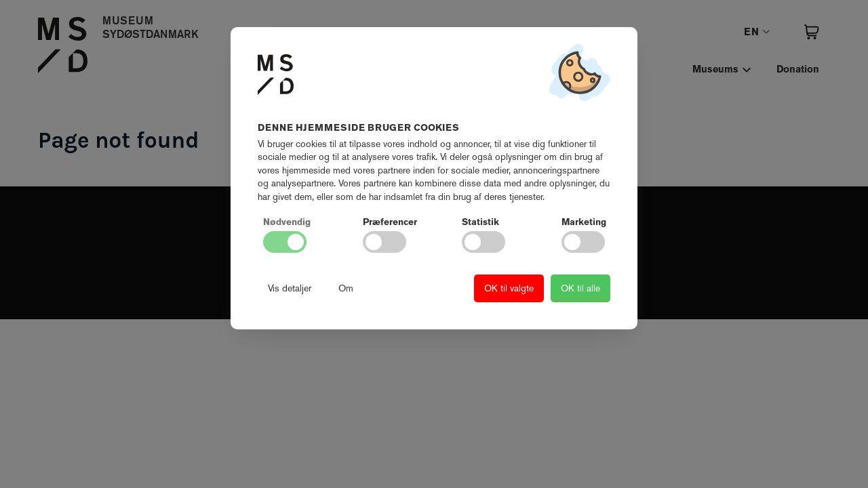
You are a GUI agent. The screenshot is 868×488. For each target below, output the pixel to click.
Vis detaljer (290, 288)
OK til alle (580, 288)
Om (346, 288)
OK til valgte (509, 288)
